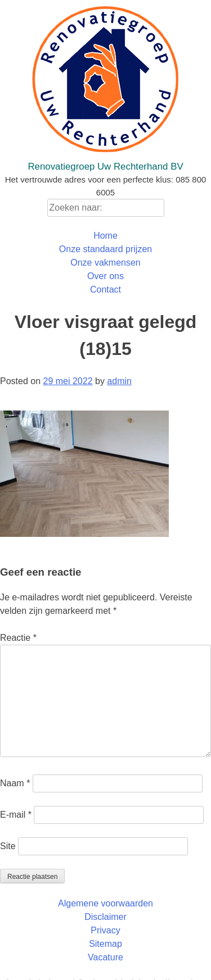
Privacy (105, 930)
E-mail (16, 815)
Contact (105, 290)
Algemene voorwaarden (105, 903)
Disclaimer (105, 917)
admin (119, 381)
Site (8, 846)
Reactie (18, 638)
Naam (15, 783)
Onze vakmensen (105, 263)
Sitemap (105, 944)
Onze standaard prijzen (105, 249)
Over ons (105, 276)
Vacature (105, 957)
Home (105, 236)
